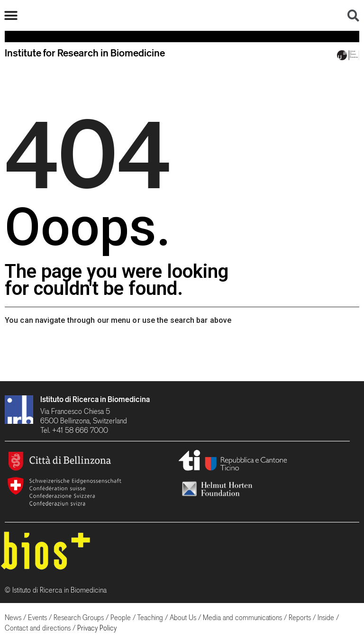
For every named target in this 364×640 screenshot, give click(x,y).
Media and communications (242, 617)
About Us (183, 617)
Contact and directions (38, 628)
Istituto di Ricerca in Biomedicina (95, 399)
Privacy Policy (97, 628)
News (13, 617)
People (121, 617)
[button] (11, 15)
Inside (326, 617)
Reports (300, 617)
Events (37, 617)
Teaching (150, 617)
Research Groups (79, 617)
